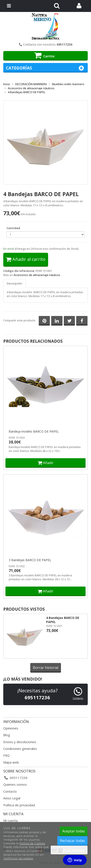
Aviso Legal (12, 798)
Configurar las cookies (18, 858)
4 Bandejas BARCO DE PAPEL (63, 620)
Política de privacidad (19, 805)
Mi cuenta (10, 820)
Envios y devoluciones (20, 742)
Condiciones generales (20, 749)
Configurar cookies (69, 850)
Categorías (45, 68)
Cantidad (13, 228)
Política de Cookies (32, 843)
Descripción (14, 283)
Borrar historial (46, 668)
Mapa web (11, 762)
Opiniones (11, 728)
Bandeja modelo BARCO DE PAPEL (34, 432)
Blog (7, 735)
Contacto (78, 698)
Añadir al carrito (26, 259)
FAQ (6, 755)
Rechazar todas (72, 841)
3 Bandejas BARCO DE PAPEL (30, 560)
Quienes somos (15, 784)
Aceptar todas (74, 831)
